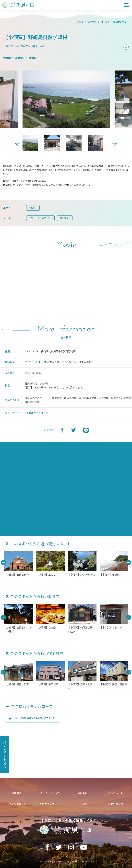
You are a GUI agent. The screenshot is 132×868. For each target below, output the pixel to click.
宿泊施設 (92, 22)
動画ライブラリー (49, 804)
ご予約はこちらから (5, 754)
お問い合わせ (116, 804)
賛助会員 (83, 793)
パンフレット (115, 793)
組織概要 (16, 793)
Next (114, 143)
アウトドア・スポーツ (40, 218)
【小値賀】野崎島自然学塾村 (115, 22)
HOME (81, 22)
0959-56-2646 (33, 362)
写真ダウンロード (16, 804)
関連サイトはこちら (38, 413)
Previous (18, 143)
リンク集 (83, 804)
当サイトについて (49, 793)
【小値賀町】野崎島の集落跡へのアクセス (32, 718)
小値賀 (32, 208)
